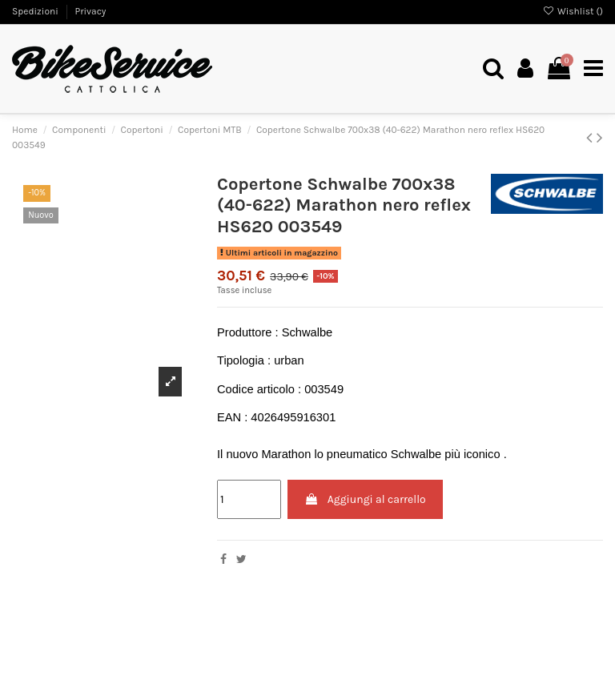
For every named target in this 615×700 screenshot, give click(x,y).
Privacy (90, 11)
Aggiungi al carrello (365, 499)
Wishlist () (573, 11)
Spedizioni (36, 11)
